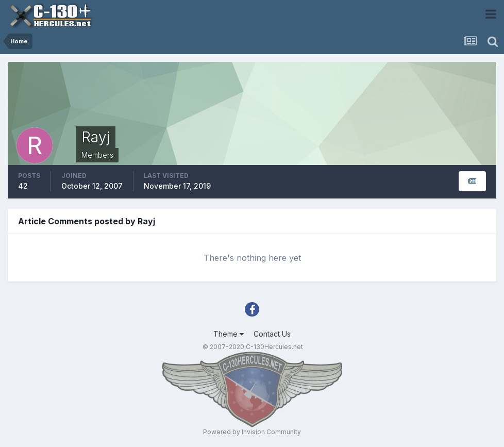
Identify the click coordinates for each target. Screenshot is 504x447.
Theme (229, 334)
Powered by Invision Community (252, 432)
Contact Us (272, 334)
